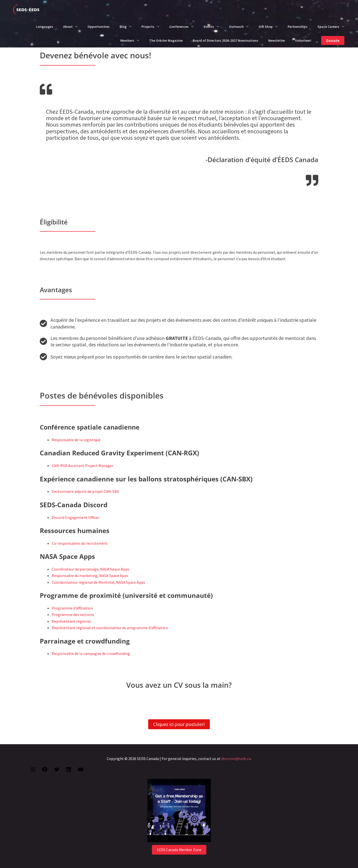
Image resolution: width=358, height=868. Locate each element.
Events (209, 27)
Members (127, 40)
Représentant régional (71, 621)
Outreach (236, 27)
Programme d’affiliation (72, 608)
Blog (123, 27)
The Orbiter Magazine (166, 40)
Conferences (179, 27)
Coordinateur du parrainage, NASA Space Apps (90, 569)
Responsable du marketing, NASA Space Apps (90, 576)
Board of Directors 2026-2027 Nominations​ (225, 40)
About (68, 27)
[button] (333, 40)
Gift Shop (266, 27)
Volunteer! (303, 40)
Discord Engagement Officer (76, 517)
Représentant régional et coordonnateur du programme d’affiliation (110, 628)
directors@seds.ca (236, 759)
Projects (148, 27)
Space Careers (328, 27)
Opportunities (99, 27)
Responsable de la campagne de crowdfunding (91, 653)
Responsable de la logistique (76, 440)
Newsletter (277, 40)
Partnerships (298, 27)
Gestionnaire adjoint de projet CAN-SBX (85, 491)
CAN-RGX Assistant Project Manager (83, 466)
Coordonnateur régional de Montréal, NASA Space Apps (98, 582)
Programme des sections (73, 615)
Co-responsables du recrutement (80, 543)
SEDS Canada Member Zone (179, 850)
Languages (45, 27)
